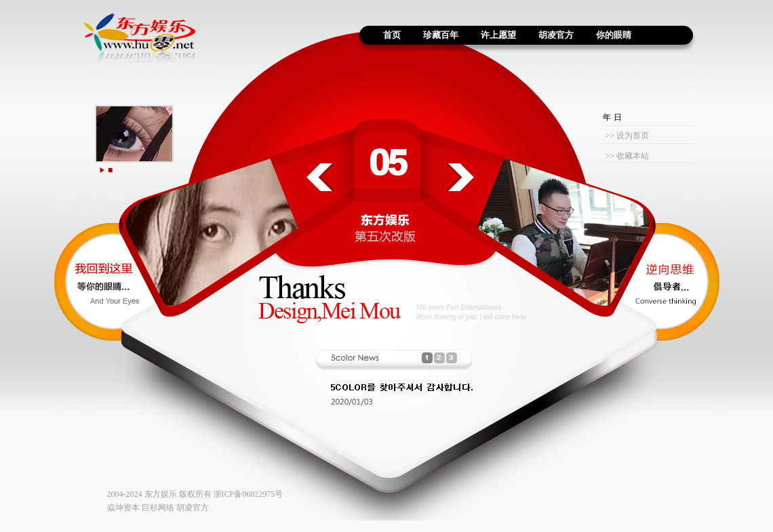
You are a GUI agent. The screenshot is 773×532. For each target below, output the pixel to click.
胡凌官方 (556, 35)
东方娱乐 (161, 494)
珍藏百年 (441, 35)
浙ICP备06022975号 (249, 494)
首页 (388, 35)
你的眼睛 (614, 35)
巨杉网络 (158, 508)
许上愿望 (498, 35)
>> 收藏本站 (627, 156)
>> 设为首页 (627, 136)
